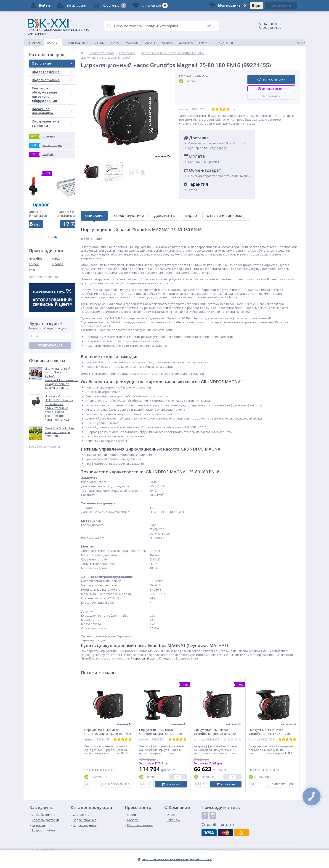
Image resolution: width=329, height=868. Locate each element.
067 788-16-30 (272, 24)
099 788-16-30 (272, 28)
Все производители (43, 277)
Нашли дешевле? (271, 89)
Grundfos (36, 258)
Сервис (100, 43)
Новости (132, 43)
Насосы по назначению (52, 111)
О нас (115, 43)
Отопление (52, 63)
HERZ (56, 258)
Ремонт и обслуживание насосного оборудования (52, 94)
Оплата (167, 43)
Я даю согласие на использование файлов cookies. (175, 859)
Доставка (186, 43)
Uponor (58, 264)
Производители (77, 43)
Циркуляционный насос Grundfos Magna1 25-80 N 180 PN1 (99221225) (215, 734)
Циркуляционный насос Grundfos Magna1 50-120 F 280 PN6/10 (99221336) (160, 734)
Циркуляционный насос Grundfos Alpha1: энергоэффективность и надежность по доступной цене (61, 378)
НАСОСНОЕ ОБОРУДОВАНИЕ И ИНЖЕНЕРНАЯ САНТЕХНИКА (59, 27)
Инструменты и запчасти (52, 123)
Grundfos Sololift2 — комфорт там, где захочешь (59, 432)
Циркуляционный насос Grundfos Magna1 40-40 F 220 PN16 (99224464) (269, 734)
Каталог (53, 43)
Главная (35, 43)
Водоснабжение (52, 80)
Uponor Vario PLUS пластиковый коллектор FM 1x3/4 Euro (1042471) (52, 214)
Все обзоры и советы (44, 447)
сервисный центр (146, 658)
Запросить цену (271, 79)
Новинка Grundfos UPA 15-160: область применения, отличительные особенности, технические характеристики (59, 408)
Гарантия (206, 43)
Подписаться (50, 345)
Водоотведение (52, 72)
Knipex (34, 264)
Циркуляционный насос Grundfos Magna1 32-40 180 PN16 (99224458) (108, 734)
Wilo (32, 270)
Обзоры (150, 43)
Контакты (226, 43)
